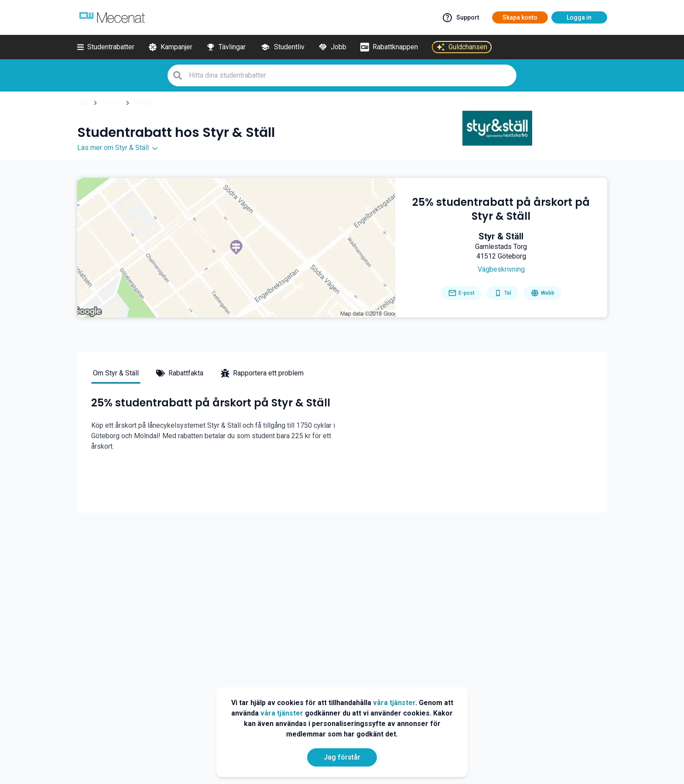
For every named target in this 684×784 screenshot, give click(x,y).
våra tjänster (394, 703)
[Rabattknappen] (389, 47)
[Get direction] (501, 269)
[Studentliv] (282, 47)
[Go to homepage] (542, 293)
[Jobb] (332, 47)
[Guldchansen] (462, 47)
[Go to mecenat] (112, 17)
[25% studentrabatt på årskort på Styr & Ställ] (501, 209)
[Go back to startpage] (84, 103)
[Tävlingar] (226, 47)
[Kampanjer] (170, 47)
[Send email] (461, 293)
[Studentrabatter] (106, 47)
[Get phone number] (503, 293)
